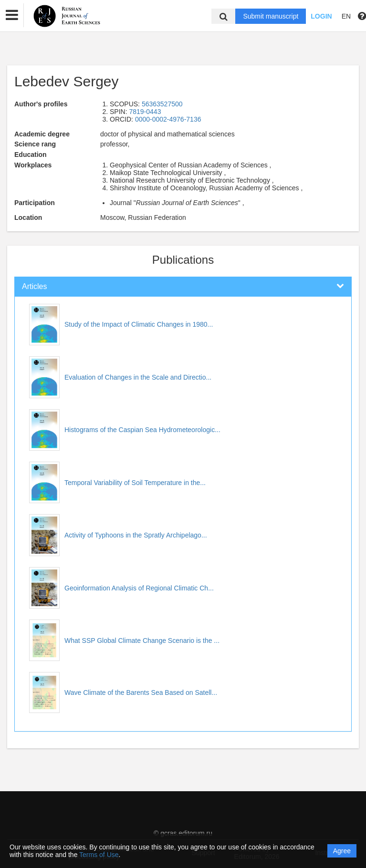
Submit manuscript (271, 16)
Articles (34, 286)
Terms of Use (99, 855)
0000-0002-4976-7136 (168, 119)
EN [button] (346, 16)
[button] (12, 15)
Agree (342, 851)
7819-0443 (145, 112)
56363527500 (162, 104)
